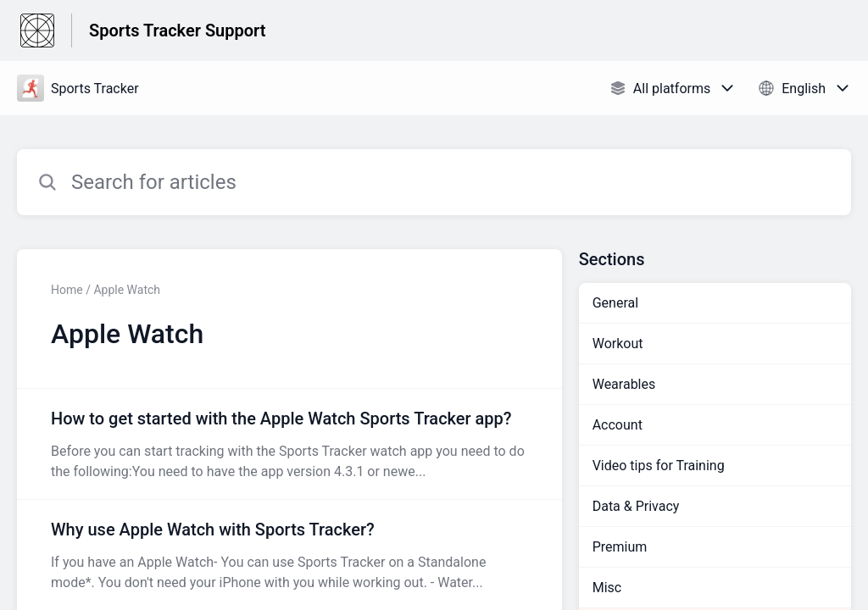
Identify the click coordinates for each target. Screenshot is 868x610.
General (615, 303)
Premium (620, 547)
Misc (607, 588)
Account (618, 425)
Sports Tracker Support (177, 30)
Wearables (624, 384)
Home (67, 290)
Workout (618, 344)
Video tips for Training (659, 466)
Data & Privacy (636, 506)
